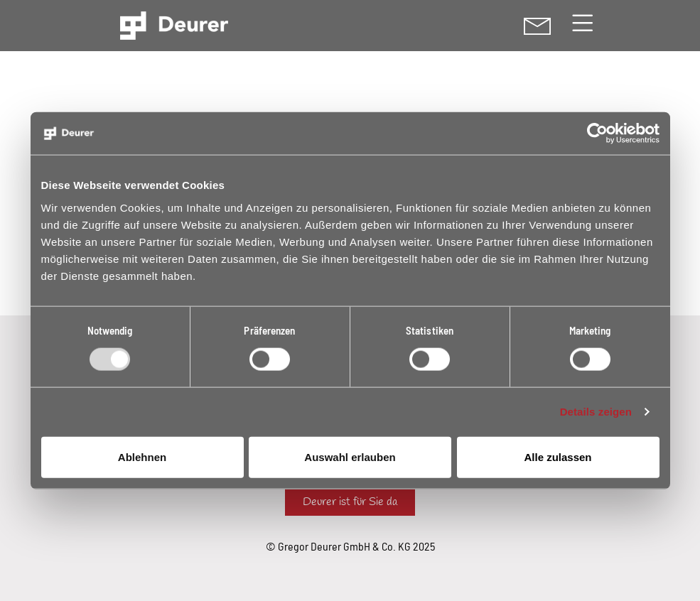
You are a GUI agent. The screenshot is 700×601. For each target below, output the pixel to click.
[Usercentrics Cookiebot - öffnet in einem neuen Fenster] (597, 134)
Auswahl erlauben (350, 456)
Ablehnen (142, 456)
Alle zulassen (558, 456)
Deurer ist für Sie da (350, 502)
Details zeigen (596, 412)
